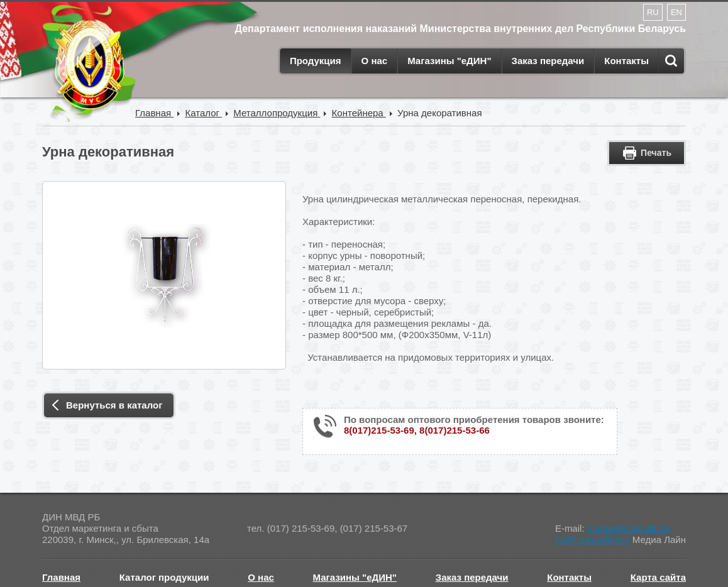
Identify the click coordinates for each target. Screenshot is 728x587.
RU (653, 12)
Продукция (316, 61)
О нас (375, 61)
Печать (656, 153)
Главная (61, 577)
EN (676, 12)
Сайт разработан (593, 540)
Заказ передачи (548, 61)
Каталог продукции (164, 577)
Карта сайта (658, 577)
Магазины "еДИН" (449, 61)
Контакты (626, 61)
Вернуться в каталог (114, 405)
